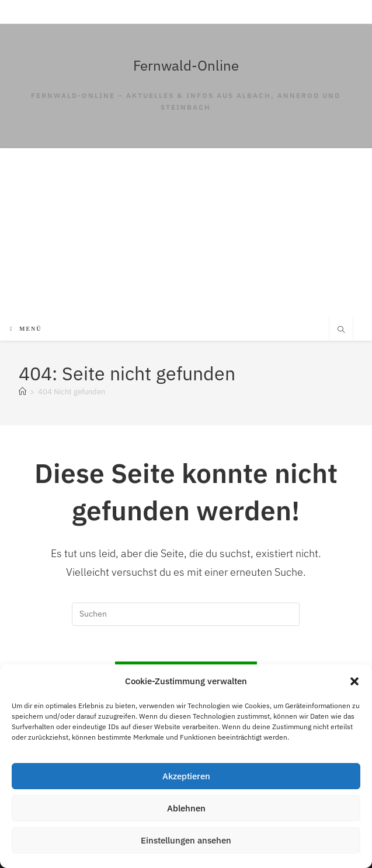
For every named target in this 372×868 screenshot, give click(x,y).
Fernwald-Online (186, 65)
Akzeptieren (186, 776)
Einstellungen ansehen (186, 840)
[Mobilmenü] (26, 329)
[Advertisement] (186, 230)
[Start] (22, 392)
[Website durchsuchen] (341, 330)
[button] (354, 681)
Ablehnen (186, 808)
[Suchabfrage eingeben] (186, 614)
